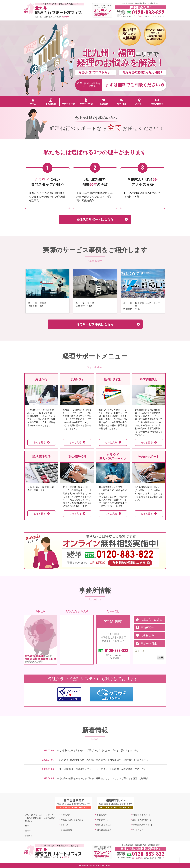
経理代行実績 (154, 3)
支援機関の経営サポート (142, 825)
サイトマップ (138, 830)
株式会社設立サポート (106, 825)
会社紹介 (29, 831)
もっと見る (40, 442)
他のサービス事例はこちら (95, 324)
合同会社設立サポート (106, 830)
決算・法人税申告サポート (143, 820)
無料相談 (122, 102)
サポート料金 (86, 102)
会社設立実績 (127, 3)
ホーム (33, 102)
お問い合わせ (157, 102)
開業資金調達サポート (141, 815)
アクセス (139, 102)
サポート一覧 (68, 102)
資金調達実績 (141, 3)
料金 (27, 826)
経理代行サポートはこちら (95, 219)
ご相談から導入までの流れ (72, 820)
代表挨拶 (29, 836)
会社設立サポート (104, 820)
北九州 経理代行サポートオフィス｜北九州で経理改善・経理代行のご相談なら (40, 818)
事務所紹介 (51, 102)
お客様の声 (65, 815)
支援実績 (104, 102)
